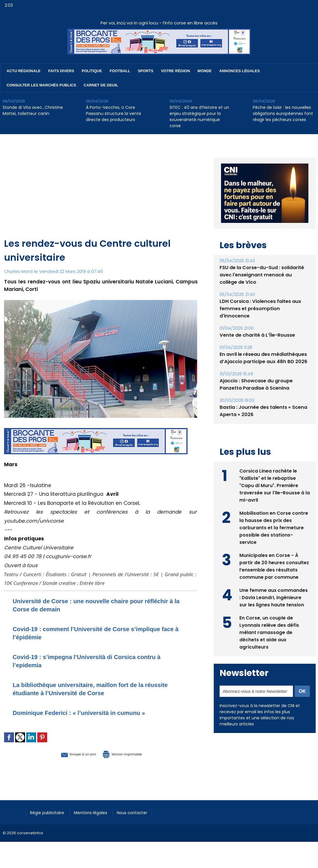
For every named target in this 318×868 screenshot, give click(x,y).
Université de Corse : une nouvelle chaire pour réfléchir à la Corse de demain (90, 605)
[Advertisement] (101, 193)
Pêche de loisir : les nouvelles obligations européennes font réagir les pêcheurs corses (283, 113)
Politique (92, 71)
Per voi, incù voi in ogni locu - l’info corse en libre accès (159, 23)
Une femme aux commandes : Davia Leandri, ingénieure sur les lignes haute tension (274, 603)
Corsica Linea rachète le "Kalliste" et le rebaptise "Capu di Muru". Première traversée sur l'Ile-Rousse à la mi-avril (272, 491)
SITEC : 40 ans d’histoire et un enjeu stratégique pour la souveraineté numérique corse (199, 117)
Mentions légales (97, 812)
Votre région (176, 71)
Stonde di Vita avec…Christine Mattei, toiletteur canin (33, 110)
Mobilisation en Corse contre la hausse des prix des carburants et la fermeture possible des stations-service (274, 533)
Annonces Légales (240, 71)
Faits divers (61, 71)
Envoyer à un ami (69, 754)
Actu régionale (24, 71)
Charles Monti (19, 271)
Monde (204, 71)
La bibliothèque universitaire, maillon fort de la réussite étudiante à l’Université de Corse (90, 689)
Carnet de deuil (101, 85)
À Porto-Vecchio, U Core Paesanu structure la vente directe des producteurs (114, 113)
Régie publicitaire (50, 812)
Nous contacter (143, 812)
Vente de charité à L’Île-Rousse (257, 341)
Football (120, 71)
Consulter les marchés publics (41, 85)
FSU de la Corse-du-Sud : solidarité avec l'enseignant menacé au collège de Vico (264, 288)
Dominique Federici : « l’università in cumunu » (91, 712)
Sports (145, 71)
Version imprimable (131, 754)
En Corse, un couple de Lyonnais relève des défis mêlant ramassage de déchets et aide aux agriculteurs (270, 638)
